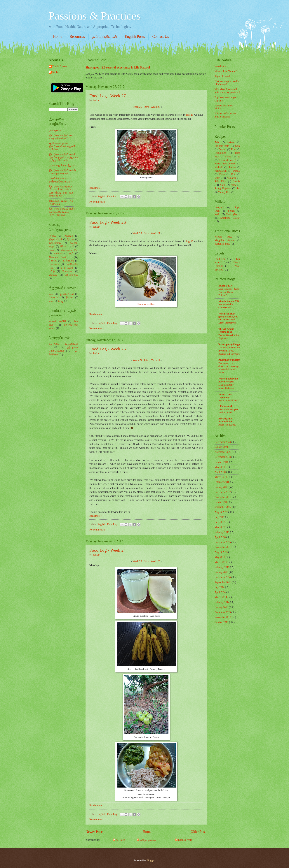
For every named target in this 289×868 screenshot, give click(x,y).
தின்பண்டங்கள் (58, 257)
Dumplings (220, 153)
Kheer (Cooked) (227, 160)
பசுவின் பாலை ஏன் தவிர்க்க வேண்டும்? (60, 180)
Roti (233, 174)
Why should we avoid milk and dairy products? (227, 91)
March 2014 (221, 597)
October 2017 (222, 502)
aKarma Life (225, 286)
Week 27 (155, 233)
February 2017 (222, 532)
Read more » (96, 188)
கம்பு (51, 294)
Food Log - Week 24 (108, 550)
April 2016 (220, 537)
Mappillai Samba (224, 240)
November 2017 (223, 497)
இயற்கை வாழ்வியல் (63, 344)
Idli (239, 157)
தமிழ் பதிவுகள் (105, 36)
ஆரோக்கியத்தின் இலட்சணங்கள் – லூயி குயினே (62, 146)
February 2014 (222, 602)
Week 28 (155, 107)
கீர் (73, 246)
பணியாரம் (68, 261)
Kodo (217, 214)
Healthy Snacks (226, 412)
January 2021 (222, 447)
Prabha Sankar (60, 66)
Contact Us (160, 36)
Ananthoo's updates (229, 360)
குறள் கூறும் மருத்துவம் (62, 165)
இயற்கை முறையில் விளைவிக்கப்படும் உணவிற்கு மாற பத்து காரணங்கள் (61, 191)
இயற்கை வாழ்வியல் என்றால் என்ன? (61, 137)
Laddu (232, 167)
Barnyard (219, 207)
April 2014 (220, 592)
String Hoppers (223, 188)
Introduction (221, 66)
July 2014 (220, 587)
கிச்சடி (63, 246)
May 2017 (220, 527)
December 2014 (223, 577)
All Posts (119, 840)
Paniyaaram (221, 171)
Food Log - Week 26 (108, 222)
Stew (234, 185)
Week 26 (137, 107)
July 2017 (220, 517)
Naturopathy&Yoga (229, 344)
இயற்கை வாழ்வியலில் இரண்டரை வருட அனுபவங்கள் (62, 212)
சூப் (71, 253)
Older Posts (199, 832)
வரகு (60, 301)
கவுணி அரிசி (57, 321)
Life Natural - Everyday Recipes (228, 408)
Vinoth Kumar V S (229, 301)
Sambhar (232, 178)
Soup (223, 185)
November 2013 (223, 617)
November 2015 (223, 547)
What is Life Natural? (226, 71)
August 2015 (221, 552)
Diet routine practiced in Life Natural (227, 83)
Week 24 (138, 360)
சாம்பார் (58, 253)
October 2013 (222, 622)
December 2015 (223, 542)
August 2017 (221, 512)
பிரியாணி (67, 268)
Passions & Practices (95, 16)
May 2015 (220, 557)
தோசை (53, 261)
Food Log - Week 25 (108, 349)
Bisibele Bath (222, 146)
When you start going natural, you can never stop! (228, 317)
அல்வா (68, 236)
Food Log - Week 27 (108, 96)
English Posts (135, 36)
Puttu (222, 174)
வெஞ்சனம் (72, 275)
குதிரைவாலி (67, 294)
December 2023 (223, 442)
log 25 (190, 115)
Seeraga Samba (222, 244)
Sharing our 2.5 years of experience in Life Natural (118, 67)
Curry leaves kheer (146, 304)
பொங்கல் (68, 271)
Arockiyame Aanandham (225, 420)
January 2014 (222, 607)
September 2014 (223, 582)
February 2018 (222, 482)
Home (58, 36)
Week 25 (137, 233)
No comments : (97, 202)
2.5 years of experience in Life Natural (226, 115)
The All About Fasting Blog (226, 330)
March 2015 (221, 562)
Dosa (234, 149)
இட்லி (71, 239)
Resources (77, 36)
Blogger (151, 861)
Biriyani (231, 142)
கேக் (51, 250)
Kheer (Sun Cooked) (225, 164)
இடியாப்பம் (56, 239)
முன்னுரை (55, 130)
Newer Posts (94, 832)
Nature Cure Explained (225, 396)
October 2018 (222, 462)
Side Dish (220, 181)
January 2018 (222, 487)
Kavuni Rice (223, 237)
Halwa (228, 157)
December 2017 (223, 492)
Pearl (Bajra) (233, 214)
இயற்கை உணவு (227, 425)
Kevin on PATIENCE (229, 400)
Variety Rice (225, 192)
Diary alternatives (227, 323)
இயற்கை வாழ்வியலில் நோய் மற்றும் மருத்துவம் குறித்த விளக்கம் (63, 157)
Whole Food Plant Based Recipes (228, 380)
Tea (238, 188)
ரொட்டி (53, 275)
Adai (217, 142)
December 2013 (223, 612)
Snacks (237, 181)
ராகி (51, 301)
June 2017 (220, 522)
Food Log (113, 197)
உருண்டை (55, 243)
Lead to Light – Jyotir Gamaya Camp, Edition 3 (229, 292)
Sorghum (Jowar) (230, 218)
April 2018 (220, 472)
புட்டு (52, 271)
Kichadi (219, 167)
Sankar (56, 72)
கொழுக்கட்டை (69, 250)
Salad (217, 178)
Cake (238, 146)
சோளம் (53, 297)
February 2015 (222, 567)
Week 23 (137, 561)
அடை (52, 236)
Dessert (222, 149)
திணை (69, 297)
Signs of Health (222, 76)
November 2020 (223, 452)
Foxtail (232, 211)
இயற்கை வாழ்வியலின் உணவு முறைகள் (62, 172)
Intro (146, 107)
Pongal (237, 171)
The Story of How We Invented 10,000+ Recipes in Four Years (229, 351)
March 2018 (221, 477)
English (102, 197)
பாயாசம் (54, 264)
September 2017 (223, 507)
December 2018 (223, 457)
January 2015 (222, 572)
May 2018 (220, 467)
